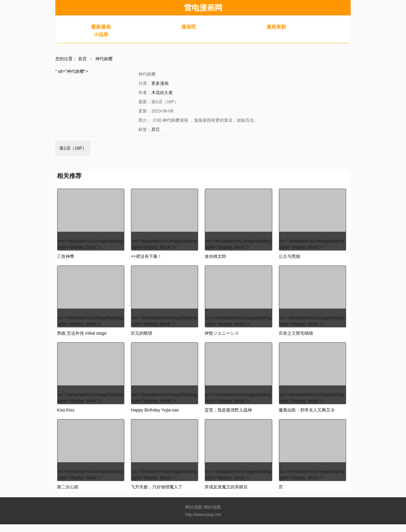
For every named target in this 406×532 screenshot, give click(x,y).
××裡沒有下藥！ (146, 258)
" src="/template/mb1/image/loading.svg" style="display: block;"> (91, 221)
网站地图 (194, 515)
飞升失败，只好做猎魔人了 (157, 495)
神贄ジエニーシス (222, 337)
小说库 (101, 35)
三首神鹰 (66, 258)
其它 (156, 129)
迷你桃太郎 (215, 258)
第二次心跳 (68, 495)
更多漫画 (160, 83)
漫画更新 (276, 27)
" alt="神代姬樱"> (72, 71)
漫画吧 (189, 27)
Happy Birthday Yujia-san (155, 416)
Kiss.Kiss (66, 416)
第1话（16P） (73, 148)
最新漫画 (101, 27)
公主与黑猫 (289, 258)
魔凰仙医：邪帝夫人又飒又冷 (307, 416)
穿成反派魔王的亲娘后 (226, 495)
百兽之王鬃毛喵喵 (296, 337)
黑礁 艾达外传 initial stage (82, 337)
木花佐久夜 (162, 93)
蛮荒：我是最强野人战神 (228, 416)
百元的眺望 (141, 337)
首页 (82, 59)
